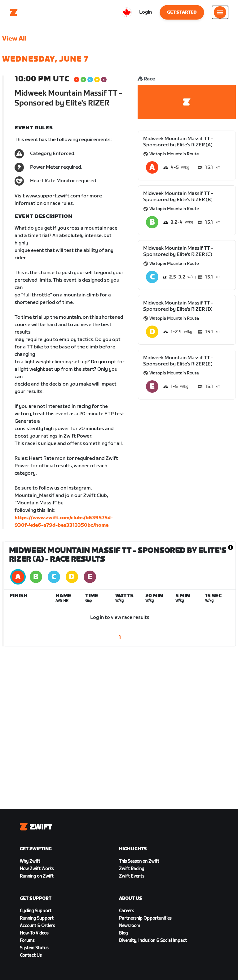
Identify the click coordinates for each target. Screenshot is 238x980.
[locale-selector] (127, 12)
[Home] (14, 12)
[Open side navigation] (220, 12)
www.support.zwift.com (53, 196)
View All (14, 39)
